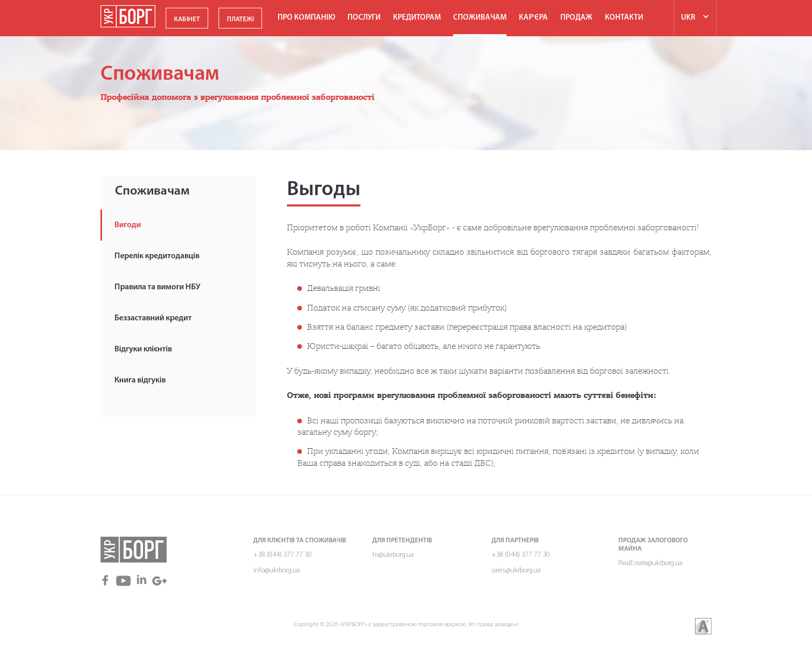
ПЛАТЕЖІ (240, 19)
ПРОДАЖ (576, 18)
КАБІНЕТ (187, 19)
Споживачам (480, 18)
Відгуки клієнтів (143, 349)
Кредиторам (417, 18)
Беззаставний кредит (153, 318)
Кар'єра (533, 18)
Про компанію (306, 18)
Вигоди (128, 225)
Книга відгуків (140, 380)
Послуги (364, 18)
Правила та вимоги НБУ (157, 287)
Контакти (624, 18)
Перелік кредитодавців (157, 256)
